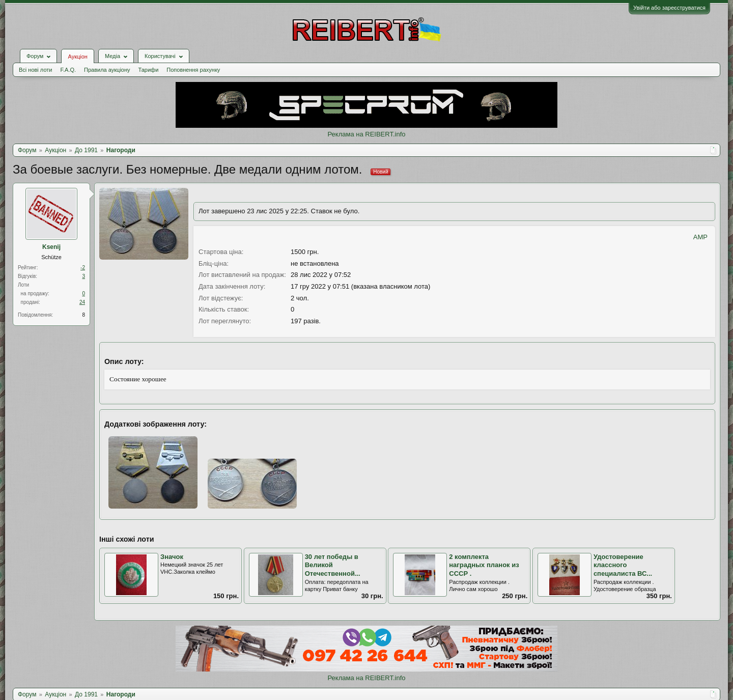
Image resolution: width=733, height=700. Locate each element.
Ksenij (51, 247)
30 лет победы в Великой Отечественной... (333, 565)
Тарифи (149, 70)
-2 (83, 268)
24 (82, 302)
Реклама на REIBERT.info (366, 134)
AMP (700, 237)
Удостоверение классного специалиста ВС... (623, 565)
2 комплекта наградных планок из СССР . (484, 565)
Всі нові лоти (35, 70)
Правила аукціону (107, 70)
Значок (172, 557)
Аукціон (77, 57)
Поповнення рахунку (193, 70)
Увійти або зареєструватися (669, 8)
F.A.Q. (68, 70)
